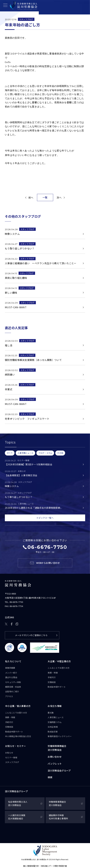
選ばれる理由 (11, 677)
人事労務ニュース (56, 717)
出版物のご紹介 (12, 692)
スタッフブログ (26, 19)
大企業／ (59, 661)
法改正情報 (53, 727)
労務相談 (52, 682)
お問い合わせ (55, 757)
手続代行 (52, 677)
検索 (50, 777)
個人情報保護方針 (31, 866)
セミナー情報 (11, 757)
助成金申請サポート (57, 687)
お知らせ (9, 753)
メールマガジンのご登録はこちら (31, 635)
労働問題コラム (55, 722)
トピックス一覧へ (45, 518)
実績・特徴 (53, 673)
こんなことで (59, 668)
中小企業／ (18, 706)
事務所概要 (10, 668)
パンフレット (55, 764)
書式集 (51, 713)
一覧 (45, 197)
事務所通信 (60, 736)
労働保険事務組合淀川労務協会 (57, 748)
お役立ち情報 (55, 706)
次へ (59, 197)
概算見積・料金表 (13, 687)
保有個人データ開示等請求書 (54, 866)
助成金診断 (53, 732)
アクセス (9, 696)
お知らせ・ (16, 746)
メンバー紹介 (11, 673)
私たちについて (13, 661)
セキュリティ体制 (13, 682)
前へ (31, 197)
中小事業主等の (18, 736)
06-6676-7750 (16, 602)
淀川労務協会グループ (59, 771)
